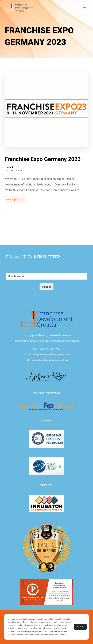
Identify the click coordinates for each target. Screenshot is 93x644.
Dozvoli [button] (80, 627)
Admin (11, 167)
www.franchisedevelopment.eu (50, 360)
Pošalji (46, 287)
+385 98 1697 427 (49, 349)
